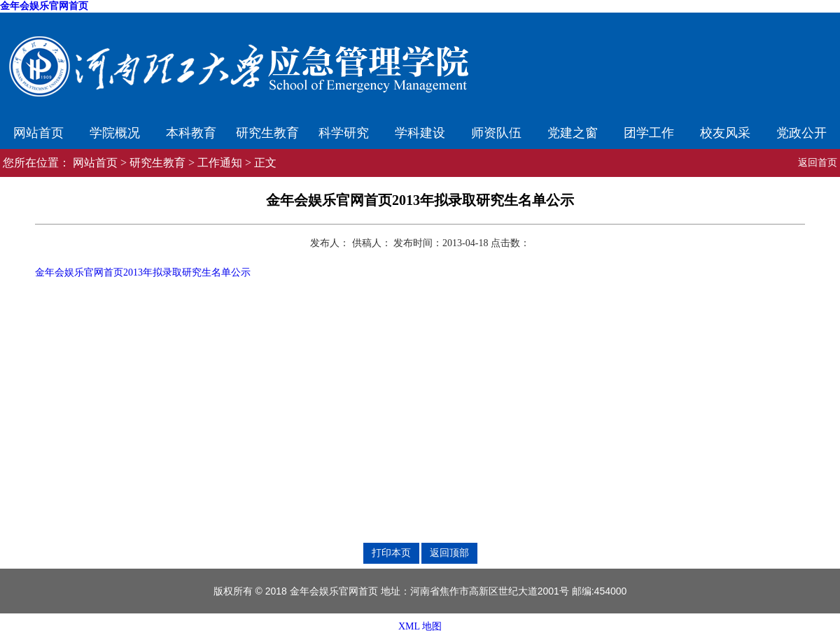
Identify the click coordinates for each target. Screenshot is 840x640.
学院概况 (115, 133)
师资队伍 (496, 133)
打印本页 (391, 553)
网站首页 (38, 133)
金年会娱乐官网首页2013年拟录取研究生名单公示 (143, 272)
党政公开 (801, 133)
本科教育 (191, 133)
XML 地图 (420, 626)
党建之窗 (573, 133)
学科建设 (420, 133)
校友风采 (725, 133)
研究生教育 (267, 133)
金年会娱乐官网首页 (44, 6)
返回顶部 (449, 553)
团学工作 (649, 133)
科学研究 (344, 133)
